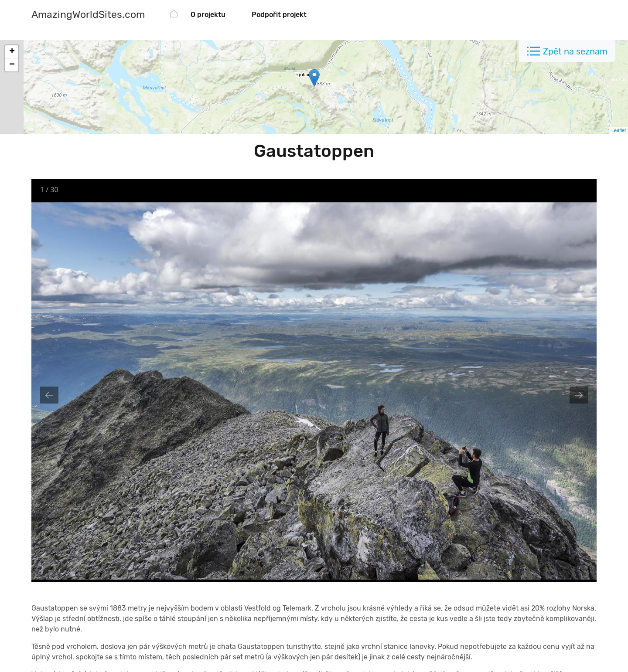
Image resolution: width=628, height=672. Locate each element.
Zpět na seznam (575, 51)
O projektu (208, 15)
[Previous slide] (49, 395)
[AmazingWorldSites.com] (88, 15)
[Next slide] (579, 395)
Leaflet (619, 130)
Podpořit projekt (279, 15)
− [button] (12, 65)
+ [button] (12, 52)
